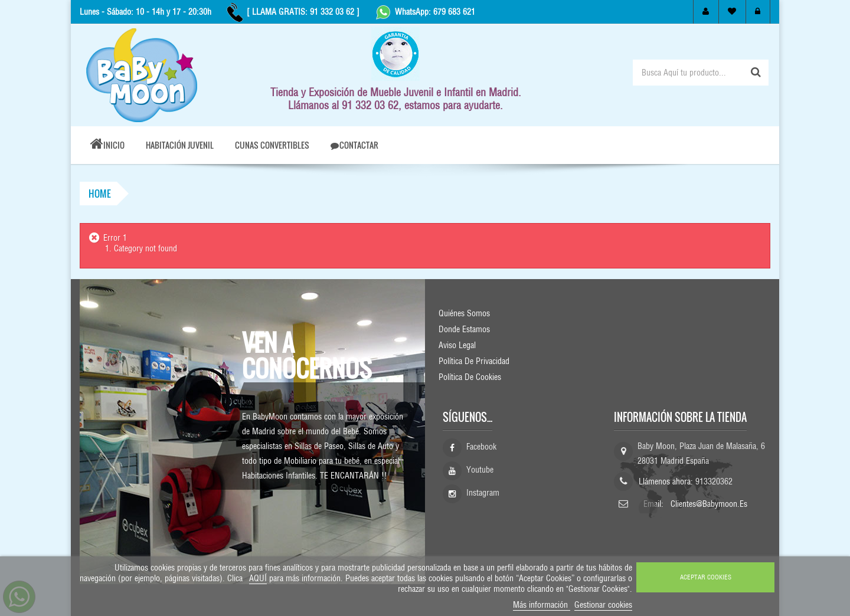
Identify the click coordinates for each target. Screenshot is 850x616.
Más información (542, 605)
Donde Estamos (464, 329)
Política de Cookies (470, 377)
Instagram (483, 496)
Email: (655, 504)
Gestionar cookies (603, 605)
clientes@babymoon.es (709, 504)
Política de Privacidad (474, 361)
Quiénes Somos (464, 313)
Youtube (480, 473)
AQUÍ (258, 578)
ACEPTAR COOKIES (706, 577)
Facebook (481, 450)
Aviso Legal (457, 345)
